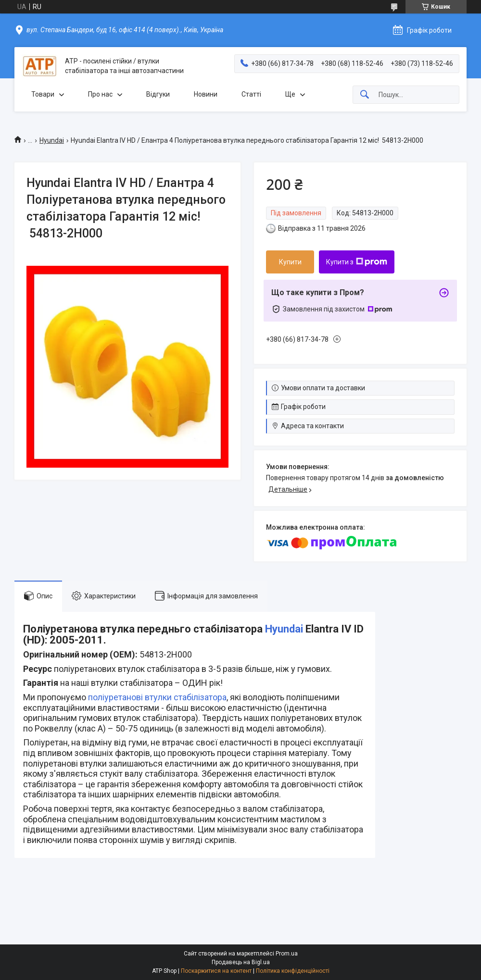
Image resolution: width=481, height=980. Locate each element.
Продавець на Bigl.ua (241, 962)
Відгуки (158, 94)
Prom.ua (287, 954)
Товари (43, 94)
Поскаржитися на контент (216, 971)
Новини (206, 94)
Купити (290, 262)
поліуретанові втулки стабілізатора (157, 697)
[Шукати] (365, 95)
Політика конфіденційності (293, 971)
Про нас (100, 94)
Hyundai (52, 140)
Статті (251, 94)
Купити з (357, 262)
